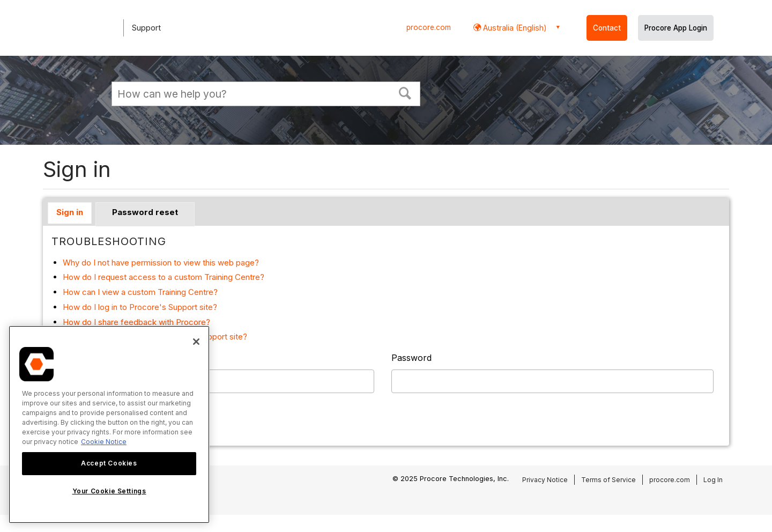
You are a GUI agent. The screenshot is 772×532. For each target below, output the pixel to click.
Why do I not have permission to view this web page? (161, 263)
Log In (713, 480)
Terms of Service (608, 480)
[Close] (196, 342)
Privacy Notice (545, 480)
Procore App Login (676, 28)
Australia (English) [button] (514, 28)
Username (73, 358)
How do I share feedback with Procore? (136, 322)
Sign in (70, 212)
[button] (405, 92)
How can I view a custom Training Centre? (140, 292)
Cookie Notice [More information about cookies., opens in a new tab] (104, 442)
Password (411, 358)
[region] (109, 424)
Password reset (145, 212)
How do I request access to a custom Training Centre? (164, 277)
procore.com (429, 27)
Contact (607, 28)
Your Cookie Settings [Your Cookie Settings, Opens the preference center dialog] (109, 491)
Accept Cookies (109, 463)
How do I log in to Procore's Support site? (140, 307)
